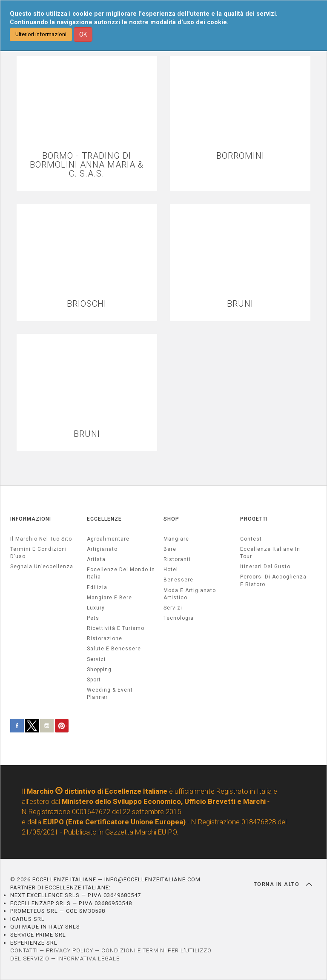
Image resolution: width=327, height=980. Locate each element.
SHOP (171, 519)
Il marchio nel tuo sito (41, 539)
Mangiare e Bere (109, 598)
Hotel (171, 570)
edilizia (97, 587)
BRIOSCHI (87, 304)
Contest (251, 539)
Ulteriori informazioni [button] (41, 34)
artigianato (102, 549)
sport (94, 680)
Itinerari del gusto (265, 567)
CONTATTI (24, 950)
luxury (96, 608)
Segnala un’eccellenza (42, 567)
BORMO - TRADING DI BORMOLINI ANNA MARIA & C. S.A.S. (87, 165)
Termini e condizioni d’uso (39, 553)
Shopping (99, 669)
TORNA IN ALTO (283, 884)
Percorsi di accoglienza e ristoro (273, 580)
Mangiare (176, 539)
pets (93, 618)
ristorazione (105, 638)
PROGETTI (254, 519)
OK (83, 34)
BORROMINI (240, 156)
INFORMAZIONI (31, 519)
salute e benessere (114, 649)
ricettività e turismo (116, 628)
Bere (170, 549)
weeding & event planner (110, 694)
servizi (96, 659)
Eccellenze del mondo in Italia (121, 573)
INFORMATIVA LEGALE (89, 959)
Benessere (178, 580)
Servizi (173, 608)
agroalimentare (108, 539)
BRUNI (240, 304)
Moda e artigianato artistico (190, 594)
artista (96, 559)
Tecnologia (179, 618)
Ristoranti (177, 559)
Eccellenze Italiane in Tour (270, 553)
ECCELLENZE (104, 519)
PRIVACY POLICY (70, 950)
